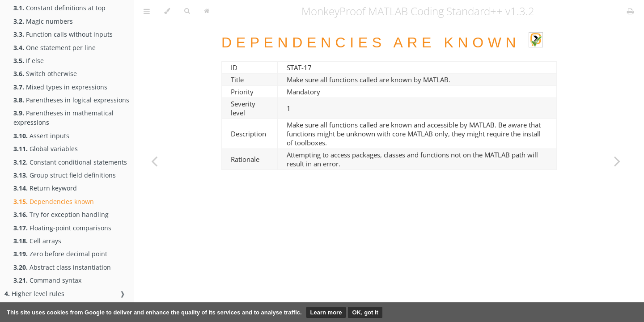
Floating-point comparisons (62, 228)
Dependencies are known (382, 42)
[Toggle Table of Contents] (147, 11)
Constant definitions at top (59, 8)
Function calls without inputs (63, 34)
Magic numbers (43, 21)
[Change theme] (167, 11)
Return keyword (45, 188)
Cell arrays (37, 241)
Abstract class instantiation (62, 267)
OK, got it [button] (365, 312)
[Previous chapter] (154, 161)
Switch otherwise (45, 74)
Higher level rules (34, 294)
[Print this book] (630, 11)
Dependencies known (54, 201)
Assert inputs (41, 136)
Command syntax (47, 280)
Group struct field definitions (65, 175)
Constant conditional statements (70, 162)
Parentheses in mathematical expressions (64, 118)
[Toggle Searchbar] (187, 11)
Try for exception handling (61, 214)
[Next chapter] (617, 161)
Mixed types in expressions (60, 87)
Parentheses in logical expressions (71, 100)
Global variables (46, 149)
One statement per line (55, 48)
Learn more (326, 312)
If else (29, 61)
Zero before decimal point (60, 254)
